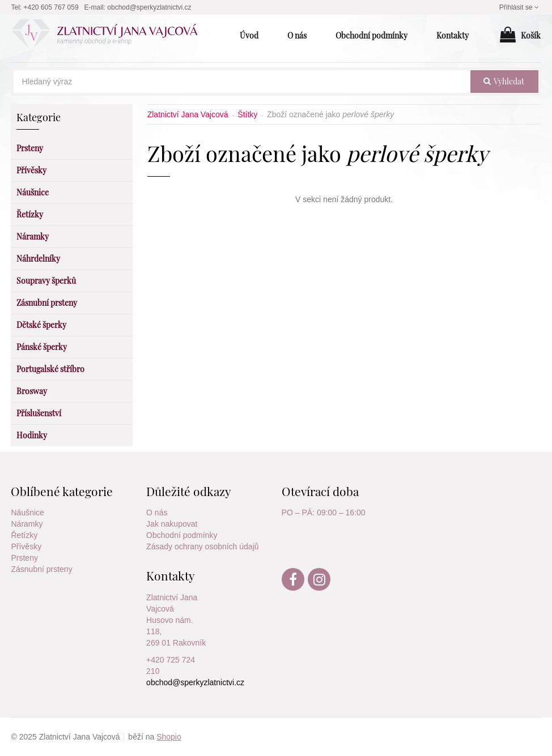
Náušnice (27, 512)
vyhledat (504, 81)
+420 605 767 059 (51, 7)
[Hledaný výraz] (242, 82)
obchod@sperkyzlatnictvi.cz (149, 7)
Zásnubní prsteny (41, 569)
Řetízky (24, 535)
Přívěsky (26, 546)
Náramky (27, 524)
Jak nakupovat (172, 524)
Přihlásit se (520, 7)
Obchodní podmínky (182, 535)
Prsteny (24, 558)
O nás (157, 512)
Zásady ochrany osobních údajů (202, 546)
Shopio (169, 737)
